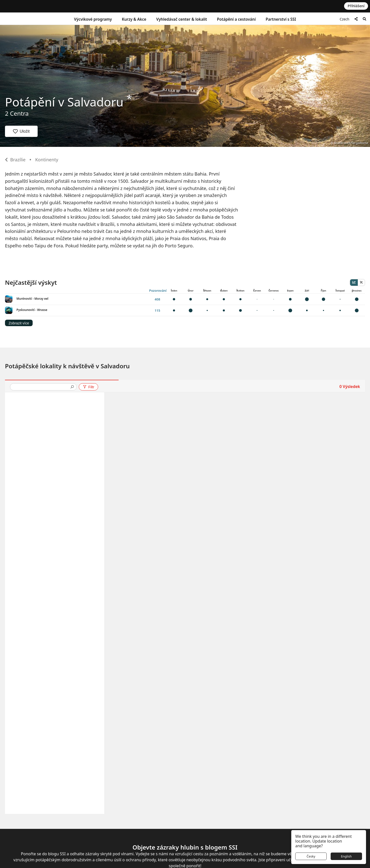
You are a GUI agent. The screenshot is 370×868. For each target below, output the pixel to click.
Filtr (88, 387)
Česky (311, 856)
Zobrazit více (19, 323)
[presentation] (41, 387)
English (346, 856)
